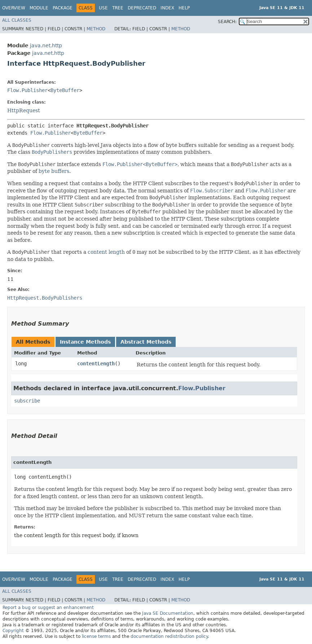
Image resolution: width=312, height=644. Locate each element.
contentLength (96, 364)
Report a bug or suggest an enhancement (48, 608)
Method (96, 29)
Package (63, 8)
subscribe (27, 401)
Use (103, 8)
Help (184, 8)
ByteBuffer (65, 90)
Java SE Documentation (168, 613)
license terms (96, 636)
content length (106, 252)
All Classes (17, 20)
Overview (14, 8)
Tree (118, 8)
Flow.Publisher (27, 90)
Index (167, 8)
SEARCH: (227, 22)
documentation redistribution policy (169, 636)
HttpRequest (24, 110)
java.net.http (46, 45)
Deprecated (142, 8)
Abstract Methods (146, 342)
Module (39, 8)
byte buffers (54, 171)
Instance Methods (85, 342)
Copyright (13, 631)
